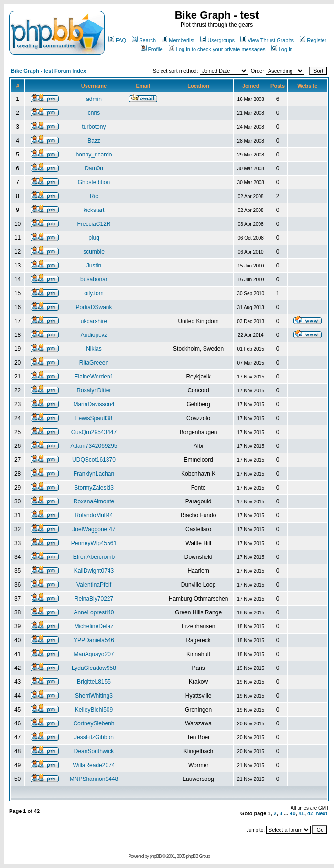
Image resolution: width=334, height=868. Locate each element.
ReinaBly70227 (94, 599)
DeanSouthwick (94, 751)
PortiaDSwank (94, 307)
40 (292, 813)
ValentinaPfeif (94, 585)
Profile (152, 49)
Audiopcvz (94, 335)
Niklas (94, 349)
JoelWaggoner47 (94, 529)
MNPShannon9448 (94, 779)
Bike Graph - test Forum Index (48, 71)
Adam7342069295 (94, 446)
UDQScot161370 (94, 460)
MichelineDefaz (94, 626)
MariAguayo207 (94, 654)
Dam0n (94, 168)
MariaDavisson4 (94, 404)
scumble (94, 252)
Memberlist (178, 40)
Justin (94, 266)
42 (310, 813)
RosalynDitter (94, 390)
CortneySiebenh (94, 723)
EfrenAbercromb (94, 557)
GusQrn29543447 (94, 432)
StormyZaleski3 (94, 488)
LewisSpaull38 (94, 418)
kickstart (94, 210)
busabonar (94, 279)
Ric (94, 196)
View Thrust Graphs (267, 40)
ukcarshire (94, 321)
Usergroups (217, 40)
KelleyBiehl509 (94, 710)
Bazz (94, 141)
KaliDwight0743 (94, 571)
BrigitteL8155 (94, 682)
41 (302, 813)
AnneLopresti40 (94, 612)
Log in (282, 49)
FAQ (117, 40)
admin (94, 99)
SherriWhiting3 (94, 696)
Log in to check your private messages (217, 49)
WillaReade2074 (94, 765)
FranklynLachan (94, 474)
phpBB (156, 856)
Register (313, 40)
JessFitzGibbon (94, 737)
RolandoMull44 (94, 515)
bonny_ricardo (94, 155)
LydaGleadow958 (94, 668)
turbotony (94, 127)
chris (94, 113)
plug (94, 238)
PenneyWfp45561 (94, 543)
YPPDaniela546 (94, 640)
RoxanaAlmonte (94, 501)
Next (322, 813)
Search (144, 40)
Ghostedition (94, 182)
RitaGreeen (94, 363)
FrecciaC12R (94, 224)
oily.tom (94, 293)
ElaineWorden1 (94, 377)
